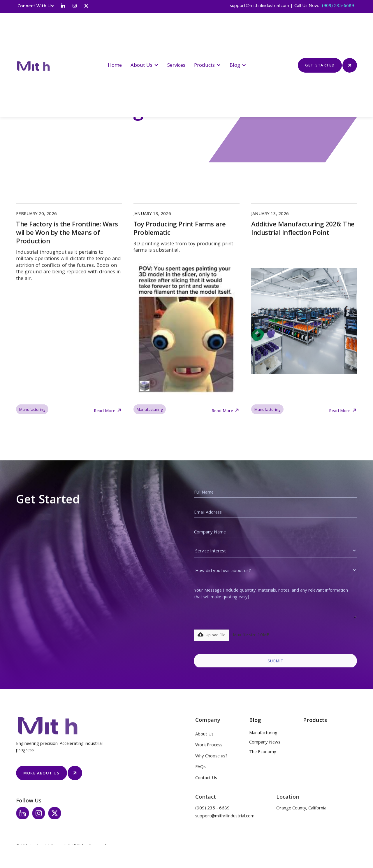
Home (115, 66)
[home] (38, 65)
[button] (145, 65)
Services (176, 66)
